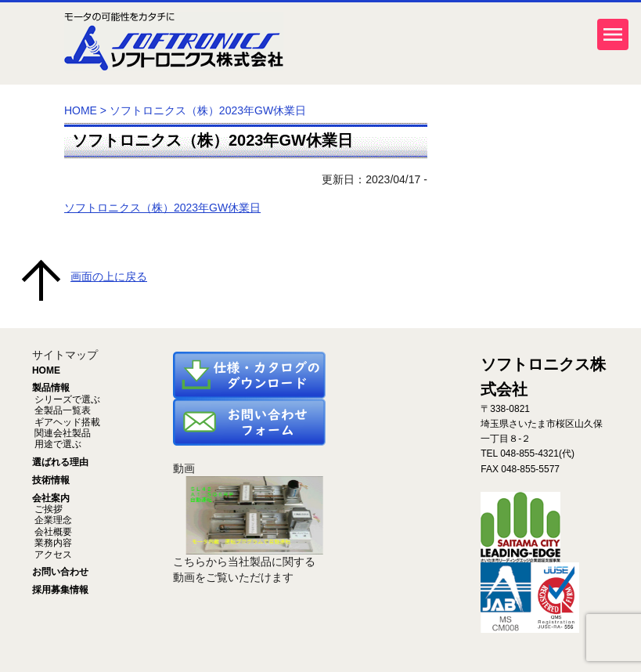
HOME (81, 110)
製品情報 (51, 388)
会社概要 (52, 532)
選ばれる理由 (60, 462)
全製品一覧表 (61, 410)
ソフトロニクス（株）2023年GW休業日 (212, 140)
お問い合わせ (60, 572)
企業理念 (52, 520)
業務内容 (52, 543)
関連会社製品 (61, 433)
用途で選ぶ (57, 444)
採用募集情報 (60, 590)
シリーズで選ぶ (66, 399)
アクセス (52, 555)
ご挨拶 (47, 509)
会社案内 (51, 498)
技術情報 (51, 480)
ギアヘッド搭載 (66, 422)
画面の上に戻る (109, 276)
